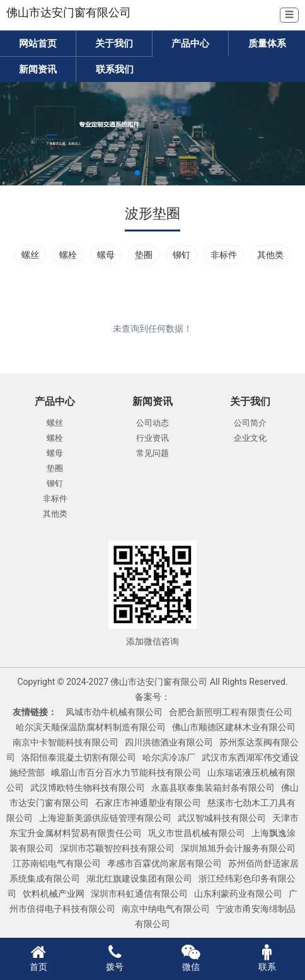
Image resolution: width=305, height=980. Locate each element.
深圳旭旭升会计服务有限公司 (238, 848)
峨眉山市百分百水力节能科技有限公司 (126, 773)
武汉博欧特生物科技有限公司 (88, 788)
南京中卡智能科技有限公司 (66, 742)
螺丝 (30, 255)
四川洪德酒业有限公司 (169, 742)
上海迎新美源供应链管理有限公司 (105, 818)
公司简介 (250, 423)
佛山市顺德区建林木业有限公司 (234, 727)
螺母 (106, 255)
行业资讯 (152, 438)
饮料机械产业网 (54, 894)
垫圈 (144, 255)
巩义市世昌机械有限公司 (197, 833)
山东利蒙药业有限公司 (238, 894)
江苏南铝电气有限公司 (57, 863)
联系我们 (115, 69)
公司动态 (152, 423)
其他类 (270, 255)
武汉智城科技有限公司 (222, 818)
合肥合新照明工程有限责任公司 (231, 712)
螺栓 (68, 255)
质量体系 (267, 44)
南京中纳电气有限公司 (166, 909)
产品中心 (190, 44)
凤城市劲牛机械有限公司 (114, 712)
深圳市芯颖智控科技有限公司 (117, 848)
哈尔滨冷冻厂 (169, 757)
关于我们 (114, 44)
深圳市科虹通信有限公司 (139, 894)
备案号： (152, 697)
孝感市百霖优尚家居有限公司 (164, 863)
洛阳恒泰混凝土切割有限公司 (79, 757)
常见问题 (152, 453)
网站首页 (38, 44)
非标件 (224, 255)
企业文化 (250, 438)
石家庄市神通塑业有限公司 (148, 803)
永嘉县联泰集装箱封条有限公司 (213, 788)
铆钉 (181, 255)
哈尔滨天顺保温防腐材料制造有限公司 (91, 727)
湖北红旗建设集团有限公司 (139, 878)
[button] (137, 173)
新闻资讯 (38, 69)
